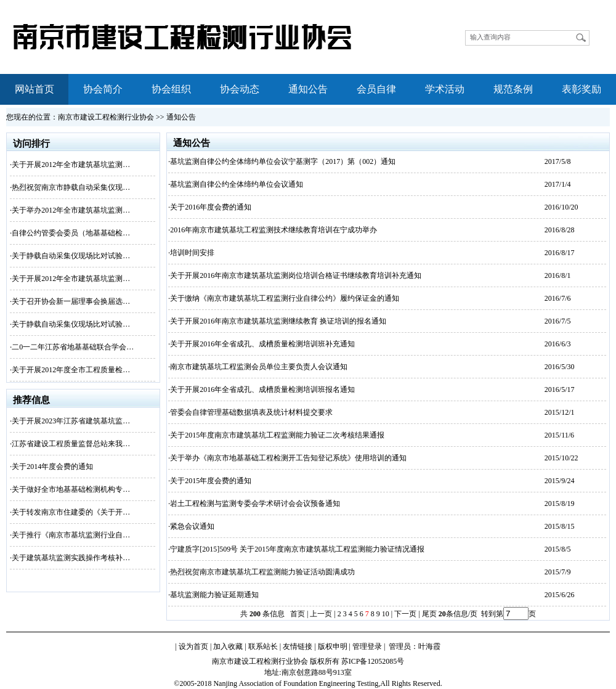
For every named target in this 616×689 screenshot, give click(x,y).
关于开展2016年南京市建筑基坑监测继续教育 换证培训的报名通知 (278, 321)
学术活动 (445, 89)
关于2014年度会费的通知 (52, 467)
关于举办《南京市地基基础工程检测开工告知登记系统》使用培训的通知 (288, 458)
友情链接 (298, 646)
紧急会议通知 (192, 526)
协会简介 (103, 89)
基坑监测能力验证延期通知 (214, 595)
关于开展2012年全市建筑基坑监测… (71, 165)
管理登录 (367, 646)
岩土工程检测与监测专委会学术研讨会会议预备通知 (255, 503)
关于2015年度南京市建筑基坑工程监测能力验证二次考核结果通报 (277, 435)
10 (386, 614)
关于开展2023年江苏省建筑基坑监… (71, 421)
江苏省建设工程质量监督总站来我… (71, 444)
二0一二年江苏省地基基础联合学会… (73, 347)
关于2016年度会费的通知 (211, 207)
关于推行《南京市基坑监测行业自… (71, 535)
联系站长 (263, 646)
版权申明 (333, 646)
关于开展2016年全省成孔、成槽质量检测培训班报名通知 (262, 389)
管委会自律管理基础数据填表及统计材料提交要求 (251, 412)
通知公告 (308, 89)
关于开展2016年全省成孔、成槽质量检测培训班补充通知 (262, 344)
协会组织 (171, 89)
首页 (298, 614)
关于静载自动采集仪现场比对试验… (71, 256)
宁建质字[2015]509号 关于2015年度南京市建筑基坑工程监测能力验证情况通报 (297, 549)
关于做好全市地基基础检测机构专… (71, 489)
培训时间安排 (192, 253)
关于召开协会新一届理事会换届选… (71, 301)
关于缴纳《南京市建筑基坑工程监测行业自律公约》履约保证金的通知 (285, 298)
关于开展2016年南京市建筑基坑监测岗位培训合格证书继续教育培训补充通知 (296, 275)
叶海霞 (429, 646)
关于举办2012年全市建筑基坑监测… (71, 210)
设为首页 (193, 646)
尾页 (428, 614)
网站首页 (34, 89)
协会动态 (240, 89)
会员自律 (376, 89)
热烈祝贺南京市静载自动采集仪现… (71, 187)
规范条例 (513, 89)
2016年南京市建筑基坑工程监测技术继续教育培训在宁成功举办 (274, 230)
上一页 (321, 614)
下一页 (405, 614)
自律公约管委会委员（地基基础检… (71, 233)
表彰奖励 (582, 89)
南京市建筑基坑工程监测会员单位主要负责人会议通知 (259, 367)
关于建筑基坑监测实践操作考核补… (71, 558)
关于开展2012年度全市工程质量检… (71, 370)
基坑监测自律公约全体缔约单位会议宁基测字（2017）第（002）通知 (283, 161)
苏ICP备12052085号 (373, 661)
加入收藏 (228, 646)
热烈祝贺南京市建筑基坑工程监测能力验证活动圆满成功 (262, 572)
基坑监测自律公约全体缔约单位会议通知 (237, 184)
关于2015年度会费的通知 (211, 481)
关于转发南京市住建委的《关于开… (71, 512)
